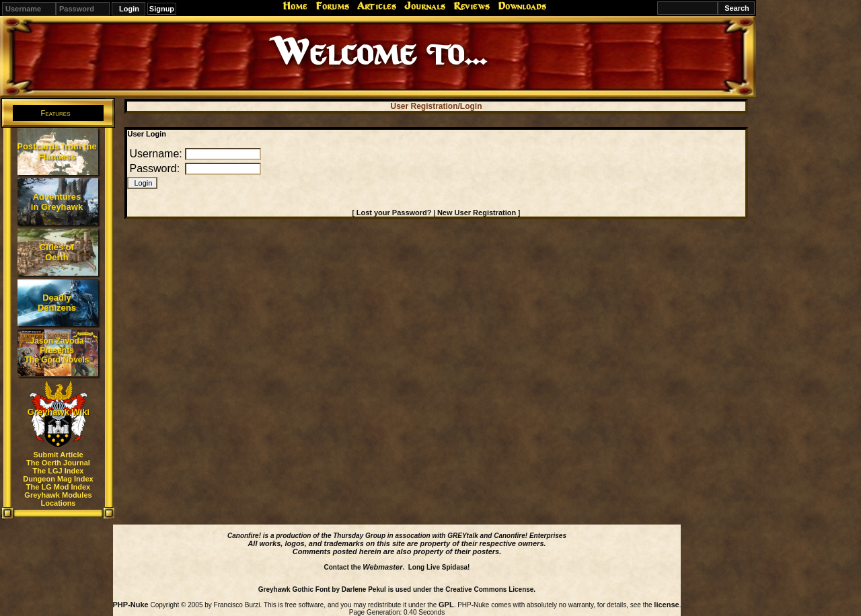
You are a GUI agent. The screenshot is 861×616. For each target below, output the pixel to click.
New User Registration (477, 213)
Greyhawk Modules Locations (58, 499)
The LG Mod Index (58, 487)
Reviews (472, 6)
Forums (332, 6)
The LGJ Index (59, 471)
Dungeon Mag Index (58, 479)
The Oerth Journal (58, 463)
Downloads (522, 6)
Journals (425, 6)
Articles (377, 6)
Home (295, 6)
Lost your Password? (394, 213)
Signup (162, 9)
